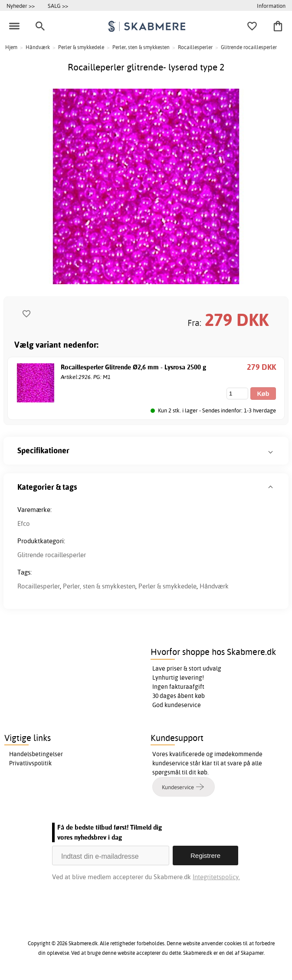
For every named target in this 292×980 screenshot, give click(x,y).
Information (271, 6)
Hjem (11, 47)
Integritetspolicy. (216, 877)
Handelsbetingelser (36, 754)
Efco (24, 523)
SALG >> (58, 6)
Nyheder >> (21, 6)
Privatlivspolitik (30, 763)
